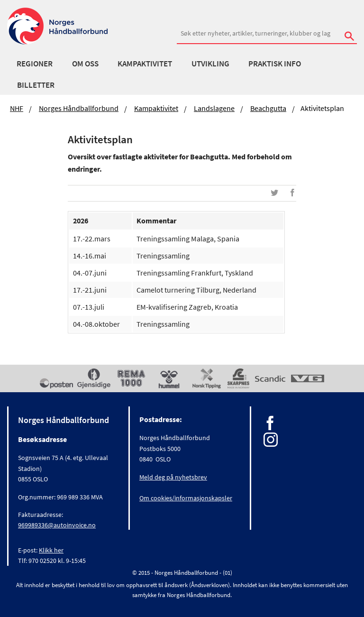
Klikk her (51, 550)
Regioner (35, 64)
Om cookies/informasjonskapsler (186, 498)
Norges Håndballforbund (79, 108)
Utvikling (210, 64)
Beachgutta (268, 108)
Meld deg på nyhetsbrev (173, 477)
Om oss (85, 64)
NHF (17, 108)
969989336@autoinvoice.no (57, 525)
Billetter (36, 85)
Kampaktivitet (145, 64)
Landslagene (214, 108)
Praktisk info (275, 64)
